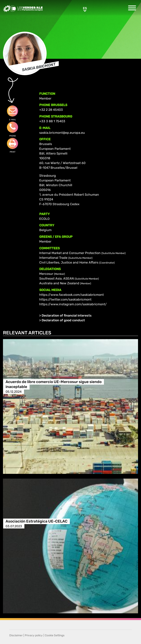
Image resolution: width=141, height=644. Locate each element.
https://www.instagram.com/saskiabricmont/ (73, 304)
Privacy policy (34, 635)
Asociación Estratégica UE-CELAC (36, 521)
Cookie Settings (55, 635)
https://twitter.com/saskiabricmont (65, 299)
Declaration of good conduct (63, 320)
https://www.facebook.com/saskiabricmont (71, 295)
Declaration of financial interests (67, 315)
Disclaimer (16, 635)
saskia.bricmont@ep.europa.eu (62, 133)
